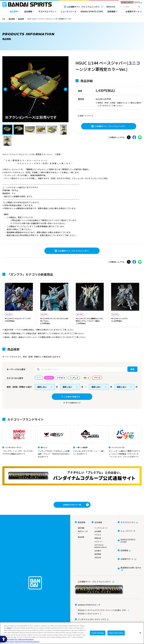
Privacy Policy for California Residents (19, 639)
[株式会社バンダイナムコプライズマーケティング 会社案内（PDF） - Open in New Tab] (108, 596)
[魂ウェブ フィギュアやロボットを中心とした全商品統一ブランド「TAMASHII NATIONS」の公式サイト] (54, 449)
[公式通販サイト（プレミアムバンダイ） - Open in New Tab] (79, 7)
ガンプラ (11, 315)
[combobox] (130, 7)
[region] (72, 633)
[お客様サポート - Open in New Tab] (132, 11)
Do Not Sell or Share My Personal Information (22, 642)
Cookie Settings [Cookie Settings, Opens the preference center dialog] (98, 633)
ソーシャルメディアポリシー (106, 616)
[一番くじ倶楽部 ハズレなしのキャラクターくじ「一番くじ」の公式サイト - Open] (90, 448)
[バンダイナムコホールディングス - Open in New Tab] (92, 604)
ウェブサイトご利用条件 (83, 616)
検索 (128, 376)
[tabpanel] (35, 89)
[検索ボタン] (139, 7)
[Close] (140, 633)
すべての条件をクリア (73, 410)
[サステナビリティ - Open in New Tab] (47, 13)
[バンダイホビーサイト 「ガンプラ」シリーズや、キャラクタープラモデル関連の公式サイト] (19, 448)
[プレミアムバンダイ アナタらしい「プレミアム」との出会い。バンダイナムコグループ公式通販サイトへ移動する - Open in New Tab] (72, 484)
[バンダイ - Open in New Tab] (81, 608)
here (9, 628)
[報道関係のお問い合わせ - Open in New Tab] (130, 561)
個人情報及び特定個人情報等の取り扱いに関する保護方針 (95, 619)
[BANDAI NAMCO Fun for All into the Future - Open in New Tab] (131, 3)
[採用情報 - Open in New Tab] (112, 13)
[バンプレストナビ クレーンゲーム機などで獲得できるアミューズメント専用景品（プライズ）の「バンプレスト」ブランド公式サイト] (125, 449)
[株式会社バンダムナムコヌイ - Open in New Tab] (108, 600)
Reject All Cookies (116, 633)
